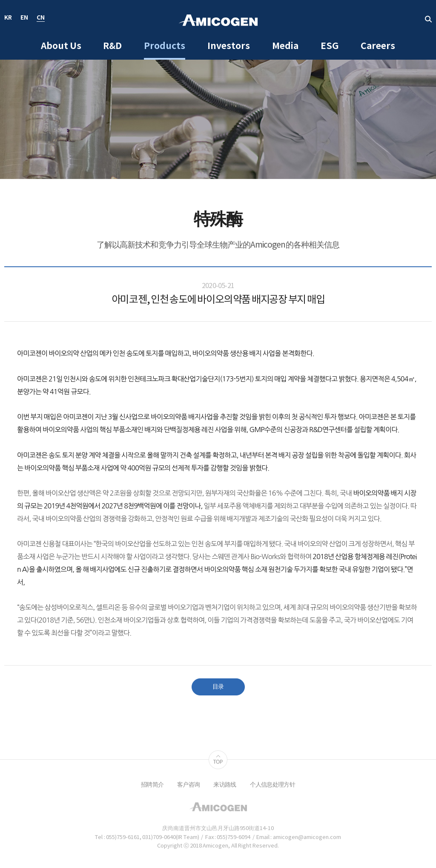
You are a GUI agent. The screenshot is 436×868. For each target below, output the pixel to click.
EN (24, 18)
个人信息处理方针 (272, 785)
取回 (428, 19)
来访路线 (225, 785)
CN (41, 18)
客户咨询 (188, 785)
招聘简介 (152, 785)
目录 (218, 687)
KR (8, 18)
